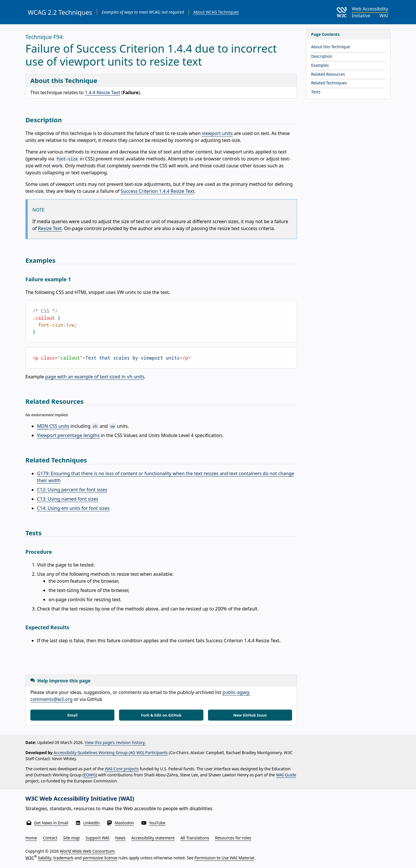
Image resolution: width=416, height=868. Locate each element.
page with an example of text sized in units (95, 377)
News (120, 838)
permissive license (100, 858)
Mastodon (124, 823)
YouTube (157, 823)
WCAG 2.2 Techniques (60, 12)
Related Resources (328, 74)
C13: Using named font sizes (68, 499)
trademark (63, 858)
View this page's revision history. (115, 742)
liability (44, 858)
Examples (320, 65)
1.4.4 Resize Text (103, 92)
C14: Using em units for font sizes (73, 508)
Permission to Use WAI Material (224, 858)
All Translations (195, 838)
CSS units (53, 426)
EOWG (90, 775)
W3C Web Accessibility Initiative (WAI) (80, 798)
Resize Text (50, 228)
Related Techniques (329, 83)
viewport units (217, 133)
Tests (316, 92)
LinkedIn (91, 823)
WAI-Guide (286, 775)
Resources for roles (233, 838)
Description (322, 56)
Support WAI (97, 838)
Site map (71, 838)
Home (31, 838)
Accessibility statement (153, 838)
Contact (50, 838)
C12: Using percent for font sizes (72, 490)
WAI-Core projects (122, 769)
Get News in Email (51, 823)
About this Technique (331, 47)
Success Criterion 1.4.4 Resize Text (158, 191)
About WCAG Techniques (216, 12)
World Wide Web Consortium (87, 851)
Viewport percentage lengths (68, 435)
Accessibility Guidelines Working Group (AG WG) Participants (111, 753)
